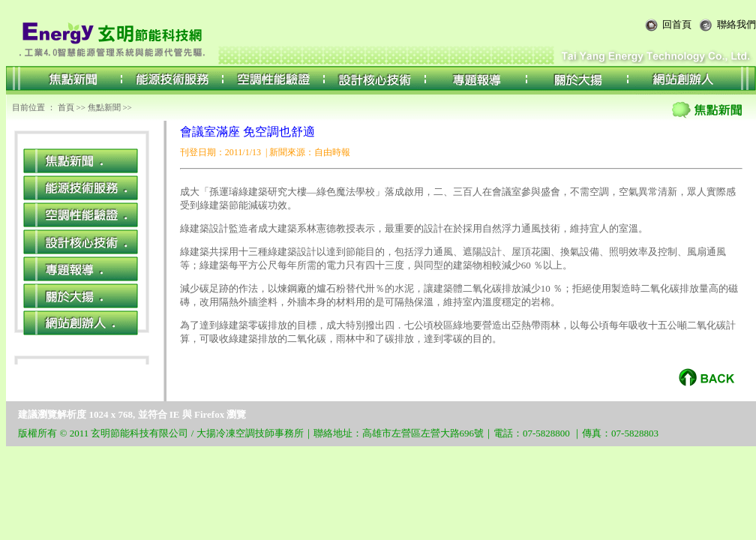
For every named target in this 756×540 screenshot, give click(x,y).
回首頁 (677, 24)
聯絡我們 (736, 24)
